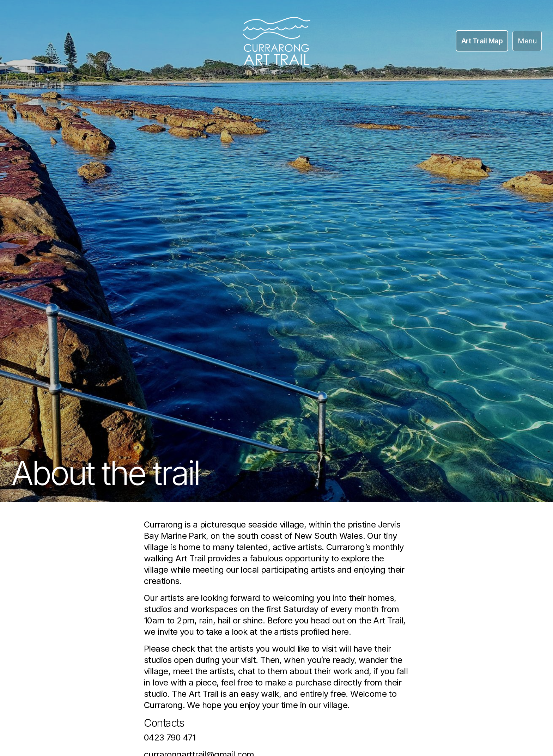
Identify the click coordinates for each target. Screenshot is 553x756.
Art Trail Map (482, 41)
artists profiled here (311, 632)
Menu (527, 41)
